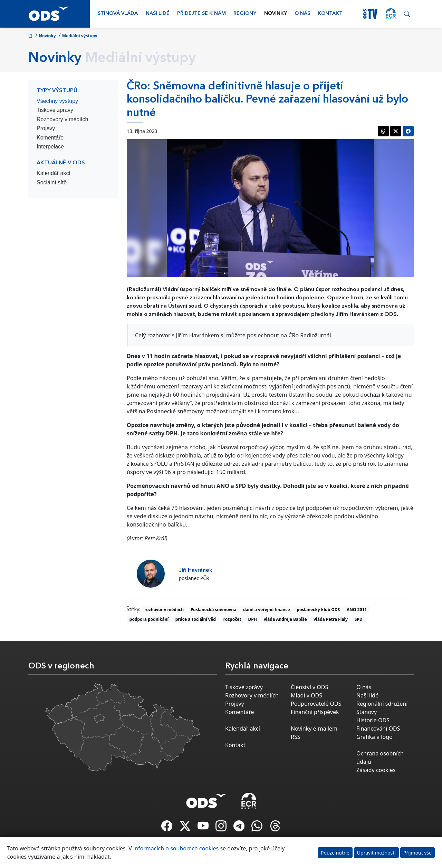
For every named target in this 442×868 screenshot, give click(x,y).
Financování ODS (378, 729)
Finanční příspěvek (315, 712)
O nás (302, 14)
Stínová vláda (118, 14)
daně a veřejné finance (267, 610)
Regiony (245, 14)
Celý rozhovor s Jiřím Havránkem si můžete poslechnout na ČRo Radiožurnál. (234, 335)
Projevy (46, 128)
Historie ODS (373, 720)
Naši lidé (158, 14)
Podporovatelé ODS (316, 704)
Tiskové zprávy (55, 110)
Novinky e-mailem (314, 729)
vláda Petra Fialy (331, 619)
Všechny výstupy (57, 101)
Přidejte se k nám (201, 14)
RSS (296, 737)
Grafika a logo (374, 737)
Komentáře (50, 138)
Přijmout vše (417, 853)
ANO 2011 (357, 610)
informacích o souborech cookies (176, 848)
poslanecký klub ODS (318, 610)
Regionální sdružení (382, 704)
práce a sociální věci (196, 619)
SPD (359, 619)
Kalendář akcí (54, 173)
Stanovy (367, 712)
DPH (253, 619)
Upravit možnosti (376, 853)
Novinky (276, 14)
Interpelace (50, 147)
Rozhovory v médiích (62, 119)
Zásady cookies (376, 770)
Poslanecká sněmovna (213, 610)
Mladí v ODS (306, 695)
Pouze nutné (335, 853)
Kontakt (330, 14)
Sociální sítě (52, 182)
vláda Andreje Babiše (285, 619)
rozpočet (232, 619)
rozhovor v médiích (164, 610)
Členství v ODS (309, 687)
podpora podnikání (149, 619)
